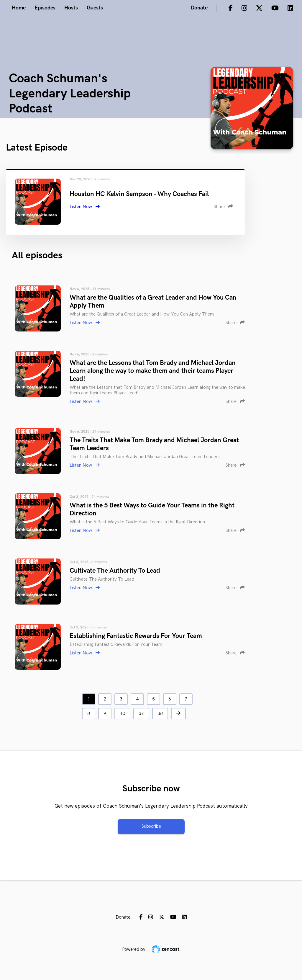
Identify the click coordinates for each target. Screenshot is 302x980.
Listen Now (85, 207)
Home (19, 8)
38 (160, 714)
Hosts (71, 8)
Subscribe (151, 826)
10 (122, 714)
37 (141, 714)
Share (223, 207)
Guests (95, 8)
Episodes (45, 8)
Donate (199, 8)
